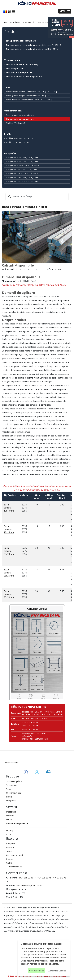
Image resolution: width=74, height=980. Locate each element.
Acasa (7, 22)
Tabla (7, 87)
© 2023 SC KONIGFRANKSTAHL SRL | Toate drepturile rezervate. (37, 976)
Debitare (10, 816)
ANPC (9, 835)
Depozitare (11, 812)
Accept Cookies (36, 971)
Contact (10, 859)
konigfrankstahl (11, 763)
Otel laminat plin (28, 22)
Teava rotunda (12, 60)
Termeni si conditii (14, 867)
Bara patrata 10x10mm (9, 508)
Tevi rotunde (12, 785)
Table (9, 789)
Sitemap (10, 831)
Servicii (9, 851)
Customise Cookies (57, 971)
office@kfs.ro (28, 736)
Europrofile (10, 153)
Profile (8, 134)
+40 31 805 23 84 (43, 878)
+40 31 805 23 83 (25, 878)
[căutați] (37, 197)
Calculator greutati (14, 855)
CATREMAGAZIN (67, 23)
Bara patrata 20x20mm (9, 551)
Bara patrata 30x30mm (9, 594)
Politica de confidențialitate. (44, 964)
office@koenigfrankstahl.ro (34, 734)
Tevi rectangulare (14, 781)
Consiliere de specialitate (17, 823)
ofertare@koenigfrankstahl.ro (35, 739)
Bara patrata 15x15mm (9, 529)
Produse (15, 22)
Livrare (9, 819)
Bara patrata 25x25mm (9, 573)
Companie (11, 843)
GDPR (9, 863)
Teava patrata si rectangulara (20, 41)
